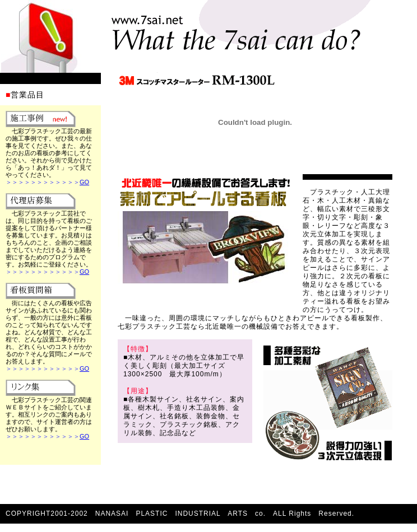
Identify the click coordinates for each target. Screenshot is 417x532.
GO (84, 182)
